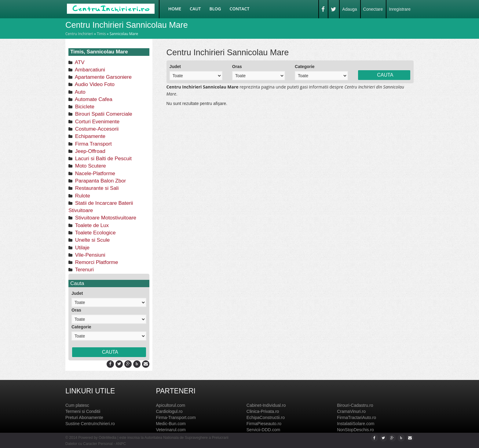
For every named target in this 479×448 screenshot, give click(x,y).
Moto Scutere (90, 166)
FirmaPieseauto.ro (264, 424)
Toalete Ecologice (95, 233)
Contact (240, 9)
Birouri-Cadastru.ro (355, 405)
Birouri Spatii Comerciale (103, 114)
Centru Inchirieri (79, 34)
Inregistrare (400, 9)
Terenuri (84, 270)
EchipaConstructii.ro (266, 417)
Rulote (82, 196)
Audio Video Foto (94, 84)
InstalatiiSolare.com (356, 424)
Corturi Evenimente (97, 122)
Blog (215, 9)
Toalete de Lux (91, 225)
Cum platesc (77, 405)
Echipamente (90, 136)
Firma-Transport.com (176, 417)
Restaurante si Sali (96, 188)
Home (175, 9)
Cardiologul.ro (169, 411)
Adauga (349, 9)
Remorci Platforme (96, 262)
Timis (101, 34)
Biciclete (84, 107)
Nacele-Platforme (94, 173)
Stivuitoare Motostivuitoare (105, 218)
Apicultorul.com (170, 405)
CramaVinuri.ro (351, 411)
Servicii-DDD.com (263, 430)
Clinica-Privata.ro (263, 411)
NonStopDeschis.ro (355, 430)
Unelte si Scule (92, 240)
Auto (80, 92)
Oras (76, 310)
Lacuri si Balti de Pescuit (103, 159)
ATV (79, 62)
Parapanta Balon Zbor (100, 181)
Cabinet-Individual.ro (266, 405)
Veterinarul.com (171, 430)
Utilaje (82, 248)
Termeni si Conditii (83, 411)
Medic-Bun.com (171, 424)
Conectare (373, 9)
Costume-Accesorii (96, 129)
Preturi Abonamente (84, 417)
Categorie (81, 327)
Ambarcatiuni (89, 70)
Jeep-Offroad (90, 151)
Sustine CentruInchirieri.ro (90, 424)
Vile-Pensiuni (90, 255)
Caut (195, 9)
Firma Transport (93, 144)
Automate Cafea (93, 99)
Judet (77, 293)
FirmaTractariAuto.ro (357, 417)
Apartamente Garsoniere (103, 77)
